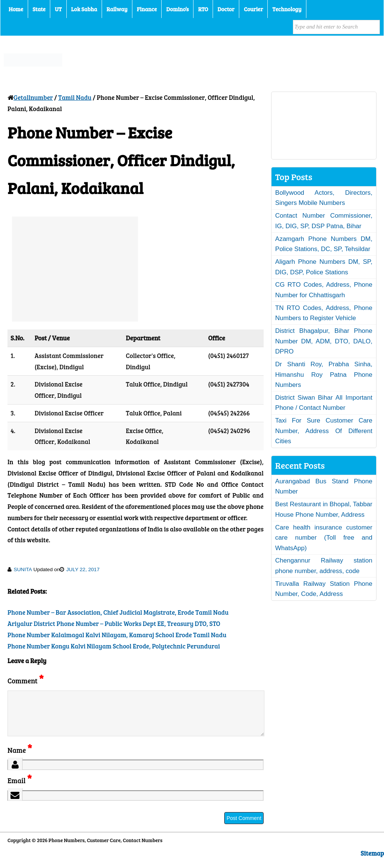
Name (20, 759)
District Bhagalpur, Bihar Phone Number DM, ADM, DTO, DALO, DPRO (324, 341)
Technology (287, 9)
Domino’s (177, 9)
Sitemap (372, 862)
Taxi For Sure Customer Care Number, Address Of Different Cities (324, 431)
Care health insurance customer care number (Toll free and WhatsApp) (324, 538)
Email (20, 789)
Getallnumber (33, 97)
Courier (253, 9)
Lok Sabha (84, 9)
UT (58, 9)
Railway (117, 9)
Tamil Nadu (75, 97)
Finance (147, 9)
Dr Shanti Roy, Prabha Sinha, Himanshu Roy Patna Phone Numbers (324, 375)
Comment (25, 681)
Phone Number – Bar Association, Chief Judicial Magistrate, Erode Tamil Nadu (118, 612)
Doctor (226, 9)
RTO (203, 9)
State (39, 9)
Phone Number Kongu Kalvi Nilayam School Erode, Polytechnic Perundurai (114, 646)
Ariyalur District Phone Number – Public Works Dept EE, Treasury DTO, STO (114, 624)
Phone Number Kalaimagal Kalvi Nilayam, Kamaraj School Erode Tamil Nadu (117, 635)
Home (16, 9)
